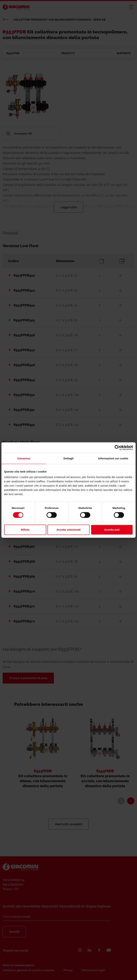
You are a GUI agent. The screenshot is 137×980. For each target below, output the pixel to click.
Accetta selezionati (68, 530)
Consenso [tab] (24, 458)
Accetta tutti (112, 530)
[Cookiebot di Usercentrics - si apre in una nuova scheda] (117, 448)
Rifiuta (25, 530)
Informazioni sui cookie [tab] (113, 458)
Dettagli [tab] (68, 458)
